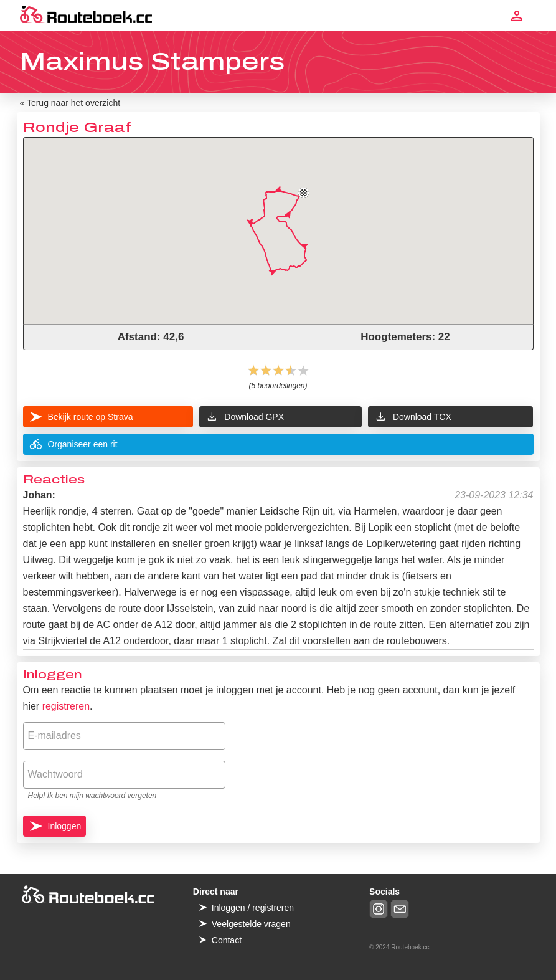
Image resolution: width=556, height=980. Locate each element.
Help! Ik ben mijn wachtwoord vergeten (92, 796)
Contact (227, 940)
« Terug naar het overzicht (70, 103)
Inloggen (65, 826)
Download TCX (413, 417)
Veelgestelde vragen (251, 924)
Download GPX (245, 417)
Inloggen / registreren (253, 908)
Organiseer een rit (73, 444)
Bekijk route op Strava (91, 417)
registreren (66, 706)
